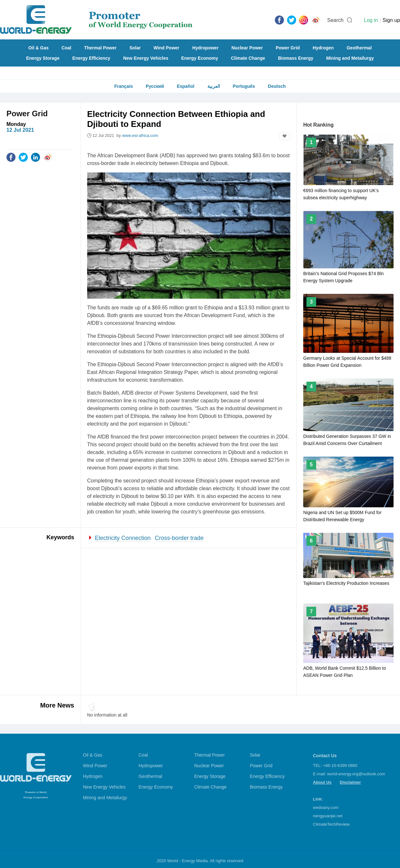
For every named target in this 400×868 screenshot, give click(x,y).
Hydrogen (323, 48)
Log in (371, 20)
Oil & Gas (39, 48)
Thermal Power (100, 48)
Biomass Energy (296, 58)
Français (124, 86)
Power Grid (288, 48)
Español (185, 86)
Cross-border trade (179, 538)
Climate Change (248, 58)
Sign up (391, 20)
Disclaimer (350, 782)
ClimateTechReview (331, 824)
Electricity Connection (123, 538)
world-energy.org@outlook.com (356, 774)
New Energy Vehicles (146, 58)
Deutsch (277, 86)
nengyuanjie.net (328, 816)
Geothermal (359, 48)
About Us (322, 782)
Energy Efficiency (91, 58)
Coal (66, 48)
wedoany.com (326, 807)
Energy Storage (43, 58)
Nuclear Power (247, 48)
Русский (155, 86)
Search (335, 20)
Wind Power (166, 48)
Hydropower (205, 48)
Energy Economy (200, 58)
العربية (214, 86)
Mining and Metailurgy (350, 58)
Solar (135, 48)
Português (244, 86)
